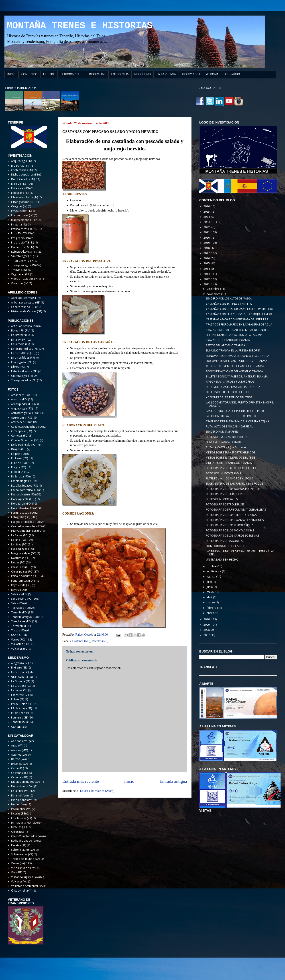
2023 (207, 222)
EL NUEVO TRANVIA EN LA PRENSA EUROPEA (233, 350)
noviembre (214, 294)
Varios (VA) (18, 863)
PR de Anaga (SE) (21, 708)
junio (210, 587)
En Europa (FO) (20, 476)
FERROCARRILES (72, 74)
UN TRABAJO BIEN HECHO (222, 560)
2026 (207, 206)
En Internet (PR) (20, 335)
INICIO (11, 74)
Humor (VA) (18, 804)
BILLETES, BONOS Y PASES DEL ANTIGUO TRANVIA (237, 376)
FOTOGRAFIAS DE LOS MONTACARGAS (230, 530)
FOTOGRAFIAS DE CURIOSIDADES (227, 494)
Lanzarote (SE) (20, 695)
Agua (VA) (17, 745)
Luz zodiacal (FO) (22, 549)
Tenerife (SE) (19, 722)
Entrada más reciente (81, 781)
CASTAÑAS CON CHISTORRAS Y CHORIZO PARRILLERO (240, 309)
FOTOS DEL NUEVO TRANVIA (224, 473)
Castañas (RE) (81, 641)
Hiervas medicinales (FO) (27, 531)
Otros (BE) (17, 832)
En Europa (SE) (20, 672)
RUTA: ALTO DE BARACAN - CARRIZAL (229, 426)
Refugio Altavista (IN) (24, 252)
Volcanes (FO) (20, 649)
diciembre (213, 289)
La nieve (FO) (19, 544)
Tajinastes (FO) (20, 608)
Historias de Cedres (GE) (26, 311)
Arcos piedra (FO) (22, 404)
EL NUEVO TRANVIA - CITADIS (224, 442)
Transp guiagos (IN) (23, 265)
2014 (207, 269)
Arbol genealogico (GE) (26, 302)
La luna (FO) (18, 540)
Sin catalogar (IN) (22, 256)
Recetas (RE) (100, 641)
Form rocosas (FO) (23, 513)
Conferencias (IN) (22, 170)
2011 (207, 284)
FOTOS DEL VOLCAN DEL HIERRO (226, 437)
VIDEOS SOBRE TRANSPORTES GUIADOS (231, 452)
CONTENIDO (29, 74)
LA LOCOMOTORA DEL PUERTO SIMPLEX (231, 416)
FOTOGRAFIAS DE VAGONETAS (225, 541)
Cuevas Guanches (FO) (25, 440)
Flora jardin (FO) (21, 504)
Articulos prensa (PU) (24, 326)
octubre (212, 566)
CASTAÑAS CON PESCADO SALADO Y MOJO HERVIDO (239, 314)
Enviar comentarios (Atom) (97, 791)
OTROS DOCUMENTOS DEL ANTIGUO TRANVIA (235, 366)
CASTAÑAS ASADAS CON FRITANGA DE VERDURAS (237, 319)
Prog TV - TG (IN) (21, 233)
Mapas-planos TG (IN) (25, 220)
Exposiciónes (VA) (22, 800)
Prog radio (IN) (20, 238)
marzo (211, 602)
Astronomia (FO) (21, 418)
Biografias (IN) (20, 166)
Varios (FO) (18, 640)
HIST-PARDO (232, 74)
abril (210, 597)
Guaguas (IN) (19, 206)
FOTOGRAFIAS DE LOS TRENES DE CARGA (231, 515)
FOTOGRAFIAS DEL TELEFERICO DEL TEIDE (232, 468)
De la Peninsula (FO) (24, 445)
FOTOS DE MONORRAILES (222, 499)
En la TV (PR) (19, 340)
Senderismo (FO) (22, 599)
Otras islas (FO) (21, 567)
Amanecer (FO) (20, 395)
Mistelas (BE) (19, 827)
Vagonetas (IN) (20, 274)
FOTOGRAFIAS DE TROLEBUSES (225, 504)
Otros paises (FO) (22, 572)
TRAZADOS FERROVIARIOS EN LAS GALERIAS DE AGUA (239, 324)
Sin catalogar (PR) (22, 376)
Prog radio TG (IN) (22, 243)
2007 (207, 635)
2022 (207, 227)
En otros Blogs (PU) (23, 353)
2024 (207, 217)
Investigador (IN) (21, 211)
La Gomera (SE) (21, 681)
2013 (207, 274)
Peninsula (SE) (20, 718)
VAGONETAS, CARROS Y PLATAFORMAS (230, 382)
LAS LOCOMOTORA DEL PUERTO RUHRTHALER (235, 411)
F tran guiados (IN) (23, 202)
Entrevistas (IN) (20, 188)
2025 (207, 212)
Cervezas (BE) (20, 777)
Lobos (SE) (18, 699)
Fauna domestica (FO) (25, 490)
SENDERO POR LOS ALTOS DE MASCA (229, 298)
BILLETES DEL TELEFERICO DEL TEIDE (228, 392)
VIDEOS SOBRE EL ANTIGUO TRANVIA (229, 463)
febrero (212, 608)
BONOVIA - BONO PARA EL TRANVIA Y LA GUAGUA (238, 356)
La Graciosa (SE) (21, 686)
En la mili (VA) (19, 795)
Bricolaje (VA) (19, 764)
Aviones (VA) (19, 755)
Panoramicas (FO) (22, 581)
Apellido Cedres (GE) (24, 298)
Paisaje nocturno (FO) (25, 576)
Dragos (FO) (19, 449)
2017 (207, 253)
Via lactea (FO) (20, 644)
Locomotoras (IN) (22, 215)
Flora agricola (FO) (23, 499)
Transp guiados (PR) (24, 380)
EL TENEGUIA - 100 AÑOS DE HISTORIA (230, 478)
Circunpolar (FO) (21, 431)
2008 (207, 630)
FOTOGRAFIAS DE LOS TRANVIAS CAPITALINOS (235, 520)
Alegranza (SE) (20, 663)
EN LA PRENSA (166, 74)
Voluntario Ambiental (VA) (27, 886)
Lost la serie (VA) (21, 818)
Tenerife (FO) (19, 612)
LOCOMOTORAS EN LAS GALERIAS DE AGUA (233, 387)
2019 (207, 243)
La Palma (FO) (20, 535)
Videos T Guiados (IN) (25, 279)
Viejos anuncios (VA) (24, 868)
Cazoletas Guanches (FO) (27, 427)
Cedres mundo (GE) (23, 307)
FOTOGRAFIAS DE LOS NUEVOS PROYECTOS (233, 489)
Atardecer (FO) (20, 422)
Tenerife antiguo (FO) (24, 617)
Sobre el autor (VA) (23, 850)
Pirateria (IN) (19, 225)
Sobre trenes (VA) (22, 854)
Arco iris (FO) (19, 399)
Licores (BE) (18, 813)
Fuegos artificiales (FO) (25, 522)
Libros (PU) (18, 367)
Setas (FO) (17, 603)
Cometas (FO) (20, 436)
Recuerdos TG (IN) (22, 247)
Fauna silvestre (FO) (23, 494)
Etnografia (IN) (20, 193)
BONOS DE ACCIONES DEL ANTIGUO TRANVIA (234, 371)
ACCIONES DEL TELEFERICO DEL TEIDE (229, 397)
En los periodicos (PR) (25, 349)
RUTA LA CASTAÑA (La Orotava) (226, 447)
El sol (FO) (17, 472)
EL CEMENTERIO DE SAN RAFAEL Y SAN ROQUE (234, 484)
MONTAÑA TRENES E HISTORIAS (80, 26)
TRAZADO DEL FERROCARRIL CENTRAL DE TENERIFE (238, 330)
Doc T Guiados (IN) (23, 179)
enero (211, 613)
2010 (207, 619)
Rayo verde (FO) (21, 585)
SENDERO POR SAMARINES (222, 432)
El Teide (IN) (18, 184)
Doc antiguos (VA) (22, 786)
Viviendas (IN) (20, 283)
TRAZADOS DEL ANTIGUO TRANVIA (228, 340)
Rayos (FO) (18, 590)
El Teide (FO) (19, 463)
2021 (207, 232)
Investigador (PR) (22, 362)
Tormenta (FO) (20, 626)
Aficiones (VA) (20, 741)
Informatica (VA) (21, 809)
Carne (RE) (17, 768)
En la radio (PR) (20, 344)
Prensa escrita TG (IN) (25, 229)
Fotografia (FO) (21, 517)
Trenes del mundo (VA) (25, 859)
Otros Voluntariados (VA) (27, 836)
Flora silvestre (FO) (23, 508)
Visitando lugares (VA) (25, 877)
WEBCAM (212, 74)
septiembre (214, 571)
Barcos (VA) (18, 759)
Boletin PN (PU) (21, 330)
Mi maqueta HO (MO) (24, 823)
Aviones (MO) (19, 750)
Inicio (129, 781)
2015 (207, 263)
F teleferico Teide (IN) (24, 197)
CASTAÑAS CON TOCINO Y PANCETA (229, 304)
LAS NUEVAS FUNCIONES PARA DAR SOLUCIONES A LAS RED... (240, 553)
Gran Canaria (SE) (22, 677)
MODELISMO (143, 74)
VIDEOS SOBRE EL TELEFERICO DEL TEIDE (231, 458)
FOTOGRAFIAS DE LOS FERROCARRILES (230, 525)
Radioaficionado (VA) (24, 841)
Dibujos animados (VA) (25, 782)
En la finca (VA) (20, 791)
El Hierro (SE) (19, 668)
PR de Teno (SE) (21, 713)
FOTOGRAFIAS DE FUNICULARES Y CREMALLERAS (236, 510)
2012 (207, 279)
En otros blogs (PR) (23, 358)
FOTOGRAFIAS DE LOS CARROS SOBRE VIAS (233, 536)
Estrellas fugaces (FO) (24, 486)
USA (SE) (16, 727)
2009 (207, 625)
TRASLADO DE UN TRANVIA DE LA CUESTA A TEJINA (238, 421)
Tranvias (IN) (19, 270)
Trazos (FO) (18, 630)
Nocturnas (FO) (21, 558)
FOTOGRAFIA (120, 74)
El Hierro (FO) (19, 458)
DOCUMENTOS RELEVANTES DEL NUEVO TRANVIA (237, 361)
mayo (211, 592)
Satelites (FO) (19, 594)
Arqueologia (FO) (22, 408)
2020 (207, 238)
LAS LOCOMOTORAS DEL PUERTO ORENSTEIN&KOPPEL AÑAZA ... (240, 404)
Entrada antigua (173, 781)
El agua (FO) (18, 467)
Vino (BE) (17, 872)
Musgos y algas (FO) (24, 553)
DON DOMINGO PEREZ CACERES (226, 546)
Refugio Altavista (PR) (24, 371)
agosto (211, 576)
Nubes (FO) (18, 562)
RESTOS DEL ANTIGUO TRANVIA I (226, 345)
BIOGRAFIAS (97, 74)
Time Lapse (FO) (21, 621)
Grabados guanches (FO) (27, 526)
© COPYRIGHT (191, 74)
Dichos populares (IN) (25, 175)
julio (210, 582)
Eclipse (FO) (18, 454)
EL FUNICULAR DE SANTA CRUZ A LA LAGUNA (234, 335)
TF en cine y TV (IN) (23, 261)
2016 (207, 258)
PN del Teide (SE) (22, 704)
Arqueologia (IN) (21, 161)
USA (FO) (17, 635)
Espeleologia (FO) (22, 481)
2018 (207, 248)
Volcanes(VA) (19, 881)
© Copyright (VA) (22, 891)
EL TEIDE (49, 74)
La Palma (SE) (19, 690)
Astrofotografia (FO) (24, 413)
